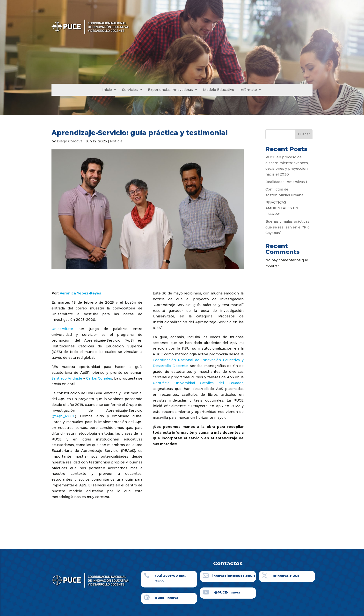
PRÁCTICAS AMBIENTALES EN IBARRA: (282, 208)
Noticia (116, 141)
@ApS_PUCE (64, 416)
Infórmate (248, 90)
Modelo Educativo (219, 90)
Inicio (107, 90)
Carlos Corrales (99, 378)
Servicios (130, 90)
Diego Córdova (70, 141)
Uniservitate (62, 329)
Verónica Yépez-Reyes (80, 293)
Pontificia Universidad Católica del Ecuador (198, 383)
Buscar (304, 134)
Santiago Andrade (67, 378)
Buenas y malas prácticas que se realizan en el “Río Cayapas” (288, 227)
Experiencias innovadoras (170, 90)
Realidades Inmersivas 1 (286, 182)
